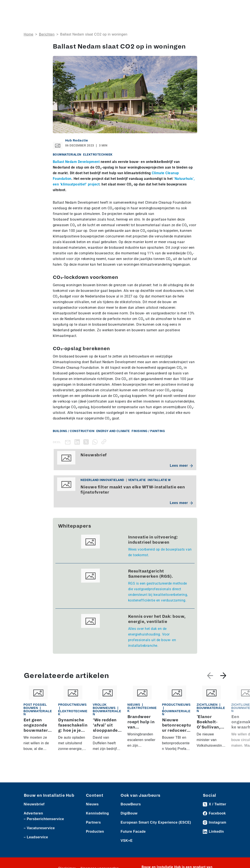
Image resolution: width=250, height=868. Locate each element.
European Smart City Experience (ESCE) (156, 822)
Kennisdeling (97, 813)
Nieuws (92, 804)
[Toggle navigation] (222, 7)
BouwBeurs (131, 804)
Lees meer (181, 466)
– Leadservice (36, 837)
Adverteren (33, 813)
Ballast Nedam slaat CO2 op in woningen (94, 34)
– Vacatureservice (39, 828)
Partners (93, 822)
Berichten (47, 34)
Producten (95, 831)
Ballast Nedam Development (76, 162)
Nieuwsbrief (34, 804)
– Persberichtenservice (44, 819)
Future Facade (133, 831)
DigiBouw (129, 813)
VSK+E (127, 841)
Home (29, 34)
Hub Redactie (77, 140)
